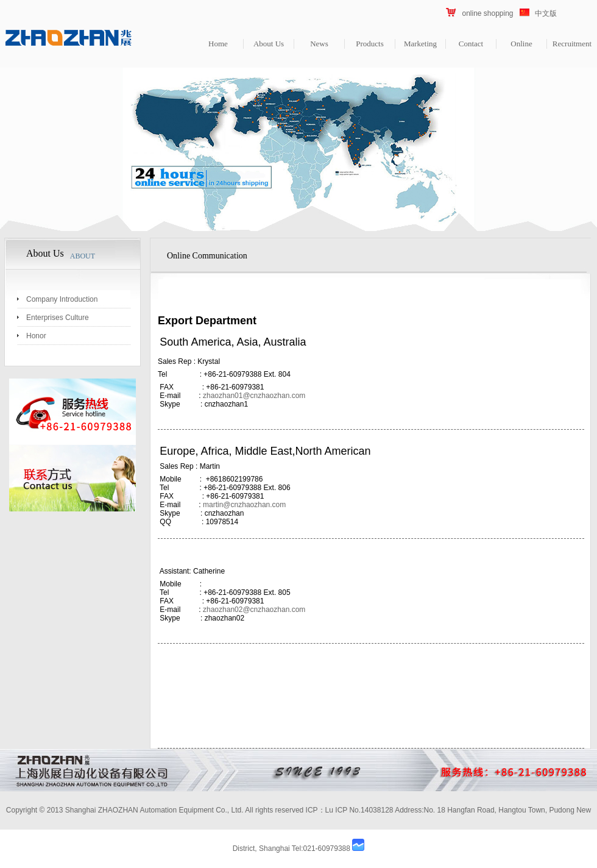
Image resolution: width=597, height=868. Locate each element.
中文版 (546, 13)
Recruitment (572, 44)
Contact (471, 44)
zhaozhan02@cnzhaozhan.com (254, 610)
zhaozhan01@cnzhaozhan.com (254, 396)
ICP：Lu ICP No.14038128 (350, 810)
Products (370, 44)
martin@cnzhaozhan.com (244, 505)
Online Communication (207, 256)
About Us (269, 44)
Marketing (420, 44)
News (319, 44)
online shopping (487, 13)
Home (218, 44)
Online (521, 44)
